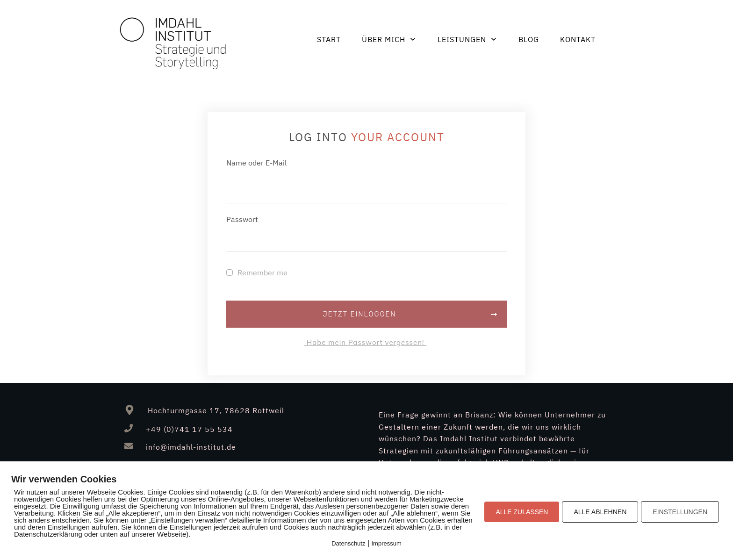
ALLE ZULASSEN (522, 512)
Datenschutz (348, 543)
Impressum (387, 543)
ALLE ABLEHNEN (600, 512)
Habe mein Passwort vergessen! (365, 342)
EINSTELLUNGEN (680, 512)
